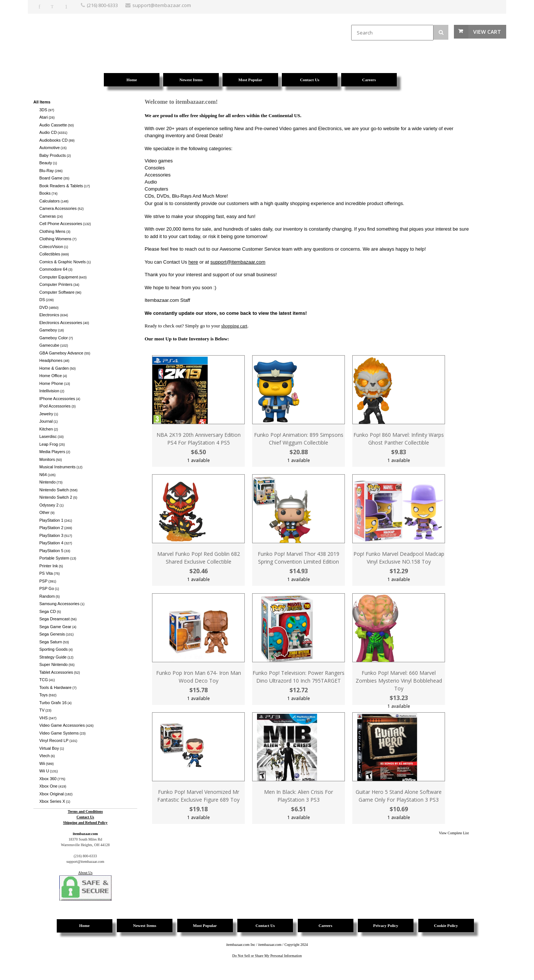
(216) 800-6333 (102, 5)
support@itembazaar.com (238, 262)
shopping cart (234, 326)
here (193, 262)
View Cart (487, 32)
